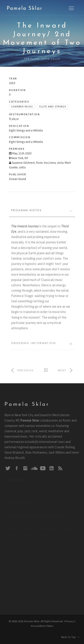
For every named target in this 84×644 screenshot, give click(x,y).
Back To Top (70, 637)
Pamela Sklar (25, 9)
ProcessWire (38, 626)
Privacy (70, 621)
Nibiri (50, 626)
